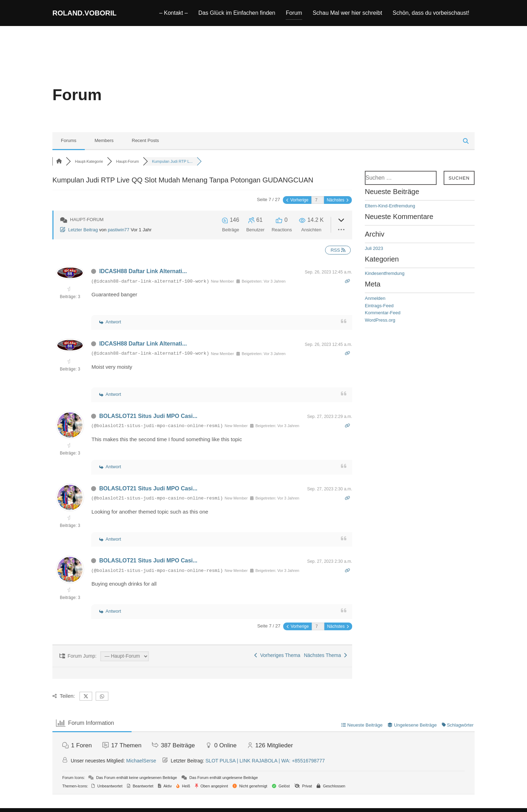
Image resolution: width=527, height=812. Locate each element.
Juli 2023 (374, 255)
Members (104, 147)
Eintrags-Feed (379, 312)
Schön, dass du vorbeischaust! (431, 15)
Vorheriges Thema (277, 662)
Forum (294, 15)
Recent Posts (145, 147)
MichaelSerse (141, 767)
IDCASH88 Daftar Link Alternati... (143, 278)
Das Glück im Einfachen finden (237, 15)
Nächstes (338, 206)
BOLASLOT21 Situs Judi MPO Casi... (148, 422)
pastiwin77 (118, 236)
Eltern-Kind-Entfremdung (390, 212)
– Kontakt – (174, 15)
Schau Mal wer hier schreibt (347, 15)
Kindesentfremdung (385, 280)
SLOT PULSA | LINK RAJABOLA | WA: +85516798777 (265, 767)
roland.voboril (94, 14)
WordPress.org (380, 326)
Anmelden (375, 305)
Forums (69, 147)
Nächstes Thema (325, 662)
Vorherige (297, 206)
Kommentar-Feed (383, 319)
